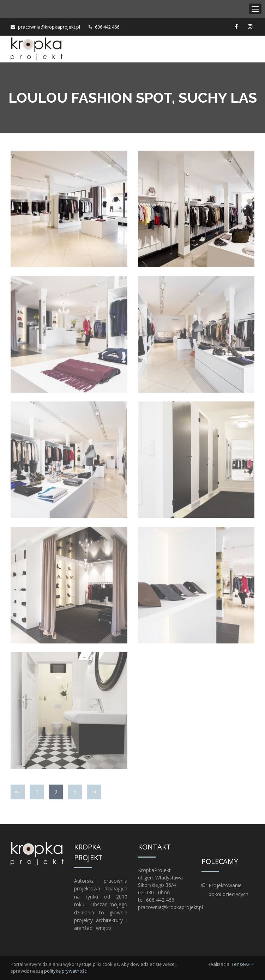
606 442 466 (107, 27)
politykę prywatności (66, 971)
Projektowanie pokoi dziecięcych (228, 890)
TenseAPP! (243, 964)
